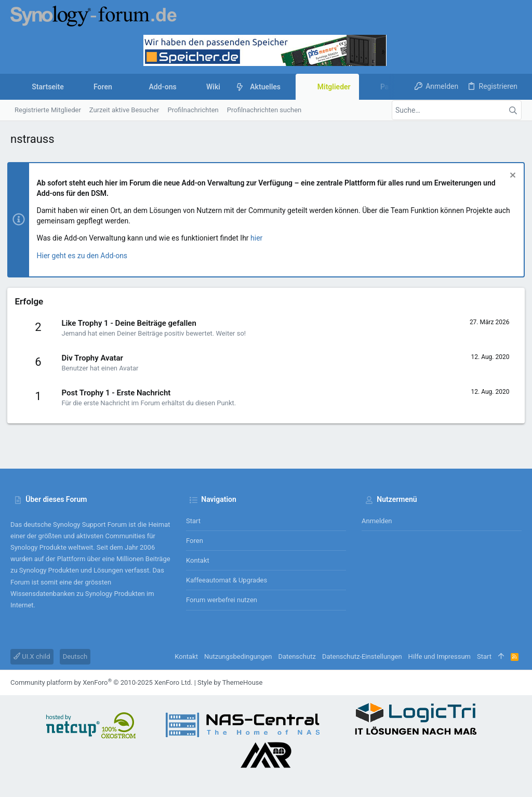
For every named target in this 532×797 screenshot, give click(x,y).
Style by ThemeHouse (230, 682)
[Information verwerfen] (508, 176)
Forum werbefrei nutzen (222, 600)
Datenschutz (297, 656)
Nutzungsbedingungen (238, 656)
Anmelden (377, 521)
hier (260, 238)
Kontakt (198, 560)
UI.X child (32, 656)
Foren (195, 541)
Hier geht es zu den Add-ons (85, 256)
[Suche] (457, 110)
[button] (120, 87)
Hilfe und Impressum (440, 656)
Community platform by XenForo (101, 682)
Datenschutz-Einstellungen (362, 656)
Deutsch (75, 656)
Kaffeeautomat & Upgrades (227, 580)
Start (193, 521)
